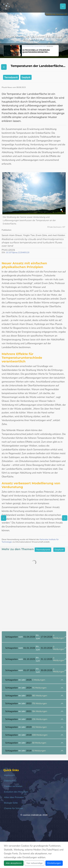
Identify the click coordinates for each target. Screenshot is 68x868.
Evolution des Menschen (16, 792)
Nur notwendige (34, 863)
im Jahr (25, 680)
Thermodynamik (11, 77)
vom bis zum (35, 637)
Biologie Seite (11, 803)
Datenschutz (10, 781)
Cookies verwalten (13, 786)
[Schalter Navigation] (63, 6)
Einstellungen (54, 863)
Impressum (9, 775)
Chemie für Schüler (14, 808)
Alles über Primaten (14, 797)
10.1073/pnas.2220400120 (18, 253)
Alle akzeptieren (14, 863)
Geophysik (26, 77)
